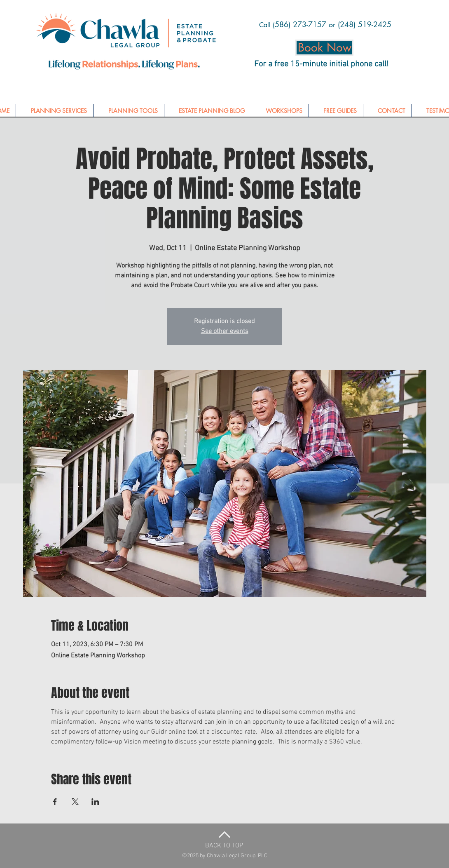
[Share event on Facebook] (55, 802)
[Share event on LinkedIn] (95, 802)
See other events (225, 331)
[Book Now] (324, 48)
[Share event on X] (75, 802)
